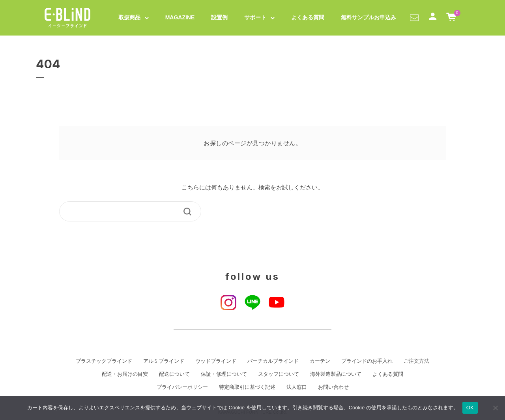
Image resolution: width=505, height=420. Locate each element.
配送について (174, 374)
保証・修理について (224, 374)
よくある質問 (308, 17)
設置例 (219, 17)
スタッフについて (279, 374)
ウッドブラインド (216, 361)
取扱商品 (129, 17)
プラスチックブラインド (104, 361)
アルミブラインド (164, 361)
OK (470, 408)
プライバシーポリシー (182, 387)
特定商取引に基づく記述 (247, 387)
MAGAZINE (180, 17)
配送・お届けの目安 (125, 374)
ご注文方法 (416, 361)
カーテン (320, 361)
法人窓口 (297, 387)
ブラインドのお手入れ (367, 361)
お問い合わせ (333, 387)
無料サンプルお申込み (368, 17)
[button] (414, 17)
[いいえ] (495, 408)
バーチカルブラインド (273, 361)
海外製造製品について (336, 374)
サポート (255, 17)
